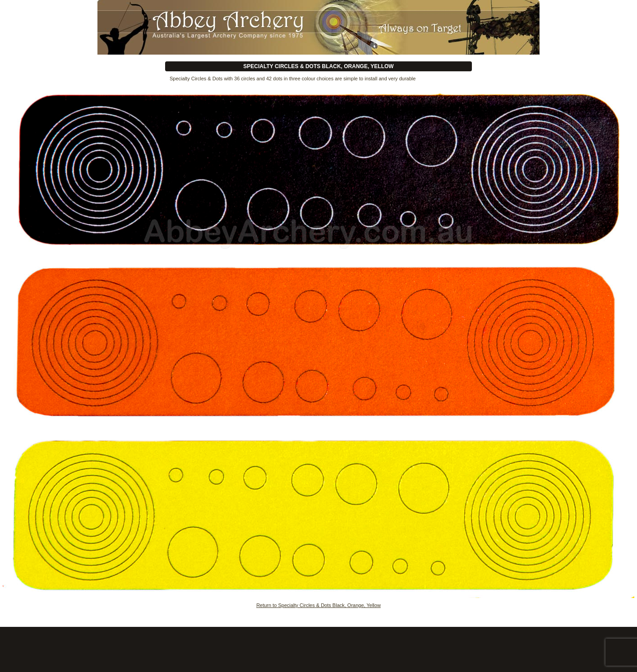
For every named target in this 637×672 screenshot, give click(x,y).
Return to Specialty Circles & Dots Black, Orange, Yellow (318, 605)
